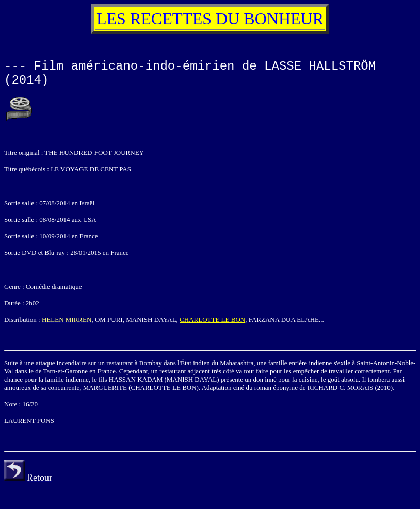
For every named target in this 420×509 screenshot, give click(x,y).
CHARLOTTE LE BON (212, 319)
